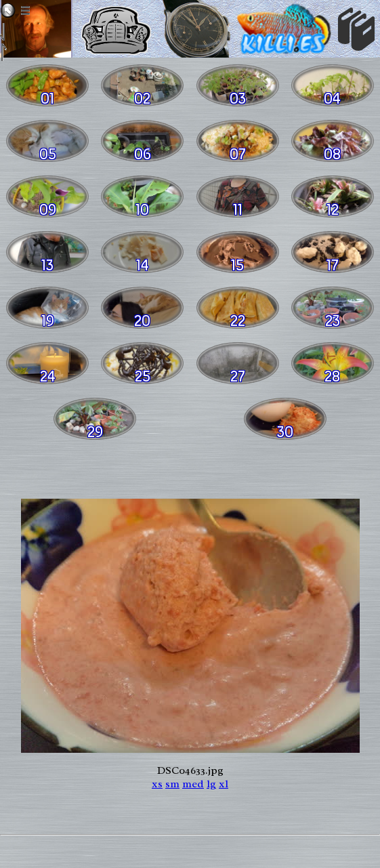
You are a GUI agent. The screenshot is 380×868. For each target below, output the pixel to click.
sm (172, 784)
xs (157, 784)
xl (224, 784)
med (193, 784)
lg (211, 784)
